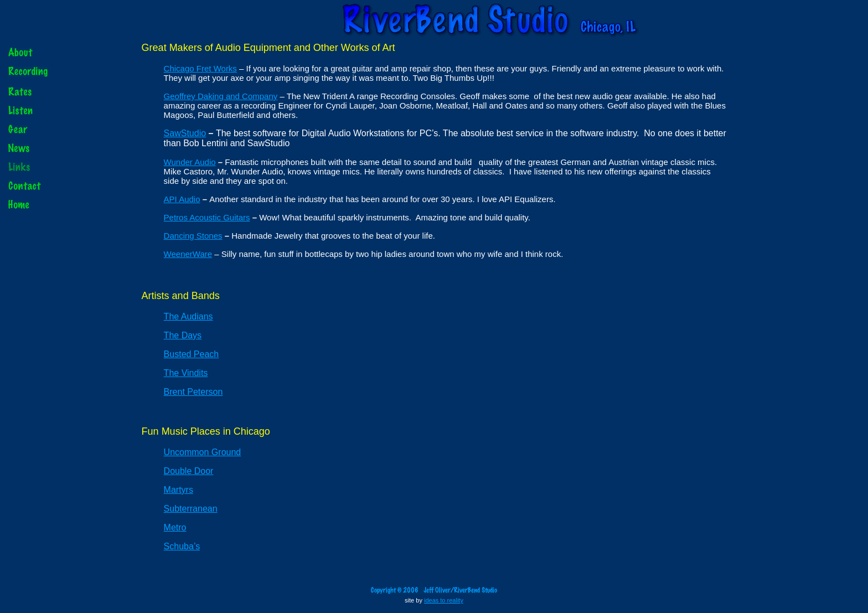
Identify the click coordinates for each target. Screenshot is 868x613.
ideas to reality (444, 600)
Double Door (189, 471)
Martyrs (179, 490)
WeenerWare (188, 254)
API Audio (182, 199)
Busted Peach (192, 354)
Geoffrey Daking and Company (221, 96)
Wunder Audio (190, 162)
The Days (183, 335)
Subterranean (191, 509)
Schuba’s (182, 546)
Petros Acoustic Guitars (207, 217)
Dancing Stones (193, 236)
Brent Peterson (193, 392)
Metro (175, 527)
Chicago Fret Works (200, 68)
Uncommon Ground (203, 452)
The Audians (188, 316)
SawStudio (185, 133)
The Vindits (186, 373)
